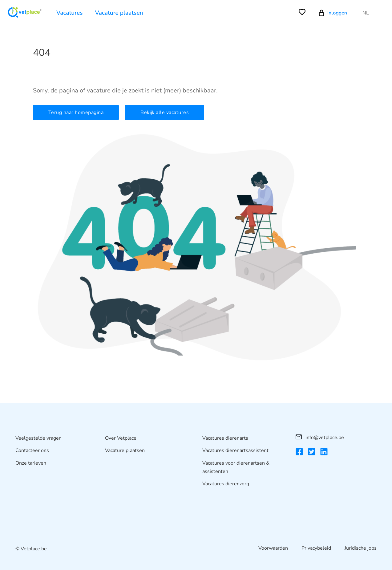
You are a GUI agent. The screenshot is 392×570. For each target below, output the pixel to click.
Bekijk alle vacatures (165, 112)
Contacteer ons (32, 450)
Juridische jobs (361, 548)
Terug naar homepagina (76, 112)
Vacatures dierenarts (225, 438)
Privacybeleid (316, 548)
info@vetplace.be (320, 438)
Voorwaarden (273, 548)
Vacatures (70, 13)
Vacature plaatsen (119, 13)
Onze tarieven (31, 463)
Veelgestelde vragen (38, 438)
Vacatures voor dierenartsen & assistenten (236, 467)
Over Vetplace (121, 438)
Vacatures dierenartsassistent (235, 450)
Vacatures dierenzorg (226, 484)
